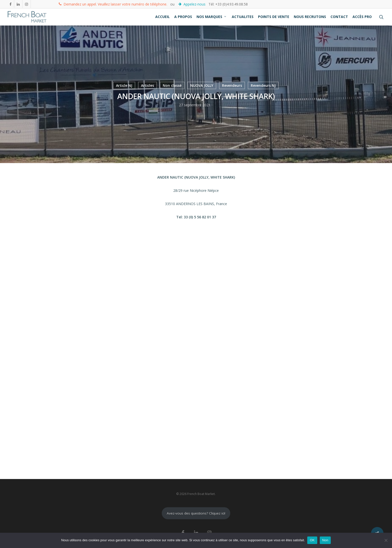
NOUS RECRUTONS (310, 17)
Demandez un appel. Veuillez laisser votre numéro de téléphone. (113, 4)
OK (312, 540)
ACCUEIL (162, 17)
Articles (147, 85)
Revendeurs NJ (263, 85)
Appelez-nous (192, 4)
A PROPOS (183, 17)
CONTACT (339, 17)
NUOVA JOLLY (202, 85)
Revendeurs (232, 85)
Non (325, 540)
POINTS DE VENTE (274, 17)
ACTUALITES (243, 17)
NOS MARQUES (212, 17)
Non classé (172, 85)
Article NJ (124, 85)
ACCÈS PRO (362, 17)
